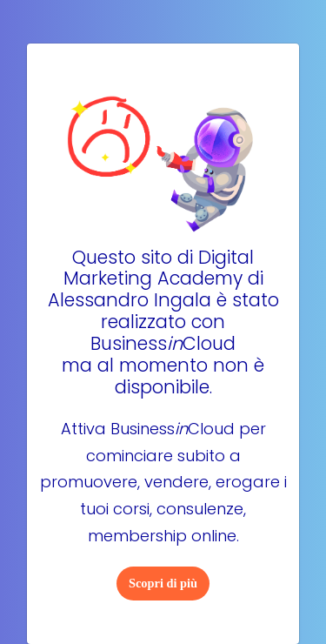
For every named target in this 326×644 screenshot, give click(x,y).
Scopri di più (163, 583)
